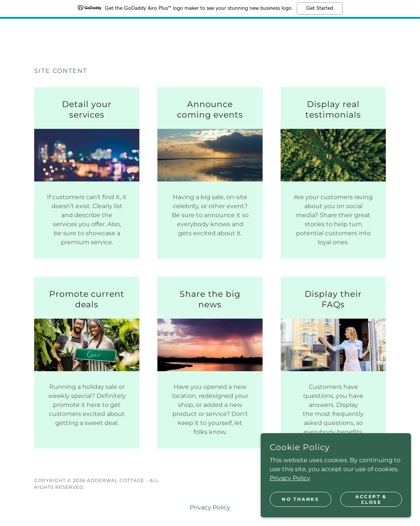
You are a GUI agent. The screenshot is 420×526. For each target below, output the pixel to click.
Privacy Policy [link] (210, 507)
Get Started (320, 8)
